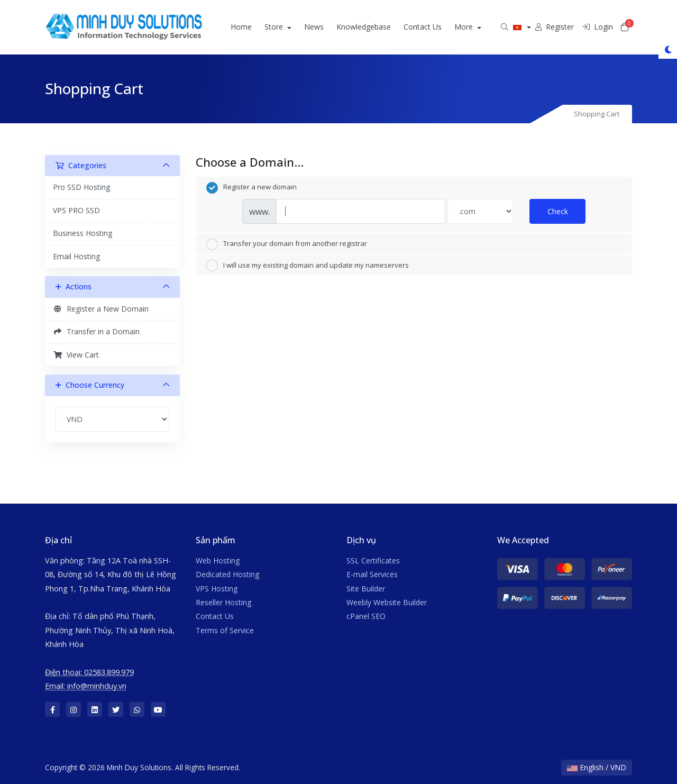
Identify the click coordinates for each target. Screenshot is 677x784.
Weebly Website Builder (387, 602)
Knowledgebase (377, 27)
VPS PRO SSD (76, 210)
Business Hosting (83, 233)
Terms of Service (225, 630)
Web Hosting (218, 560)
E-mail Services (372, 574)
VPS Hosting (217, 589)
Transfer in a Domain (96, 331)
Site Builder (366, 589)
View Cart (76, 355)
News (327, 27)
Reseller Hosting (223, 602)
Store (289, 27)
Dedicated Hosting (227, 574)
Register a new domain (251, 188)
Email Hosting (76, 256)
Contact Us (436, 27)
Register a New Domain (101, 309)
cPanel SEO (366, 616)
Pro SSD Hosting (81, 187)
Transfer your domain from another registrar (287, 244)
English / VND (597, 767)
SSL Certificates (373, 560)
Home (255, 27)
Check (558, 211)
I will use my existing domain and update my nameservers (308, 266)
